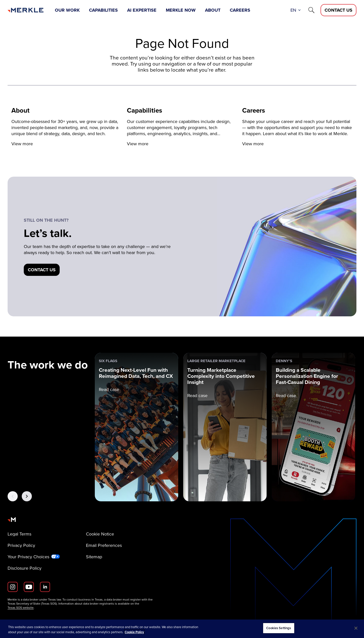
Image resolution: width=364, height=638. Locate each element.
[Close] (356, 628)
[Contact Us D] (338, 10)
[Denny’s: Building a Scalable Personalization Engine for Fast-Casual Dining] (313, 427)
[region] (182, 629)
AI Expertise (142, 10)
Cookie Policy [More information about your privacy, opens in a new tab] (134, 632)
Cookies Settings (279, 628)
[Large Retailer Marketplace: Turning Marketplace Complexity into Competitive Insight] (225, 427)
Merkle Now (181, 10)
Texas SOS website (21, 608)
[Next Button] (27, 496)
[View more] (67, 127)
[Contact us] (42, 270)
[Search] (311, 10)
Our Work (67, 10)
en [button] (293, 10)
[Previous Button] (13, 496)
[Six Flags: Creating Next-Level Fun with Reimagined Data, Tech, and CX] (136, 427)
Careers (240, 10)
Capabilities (103, 10)
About (213, 10)
